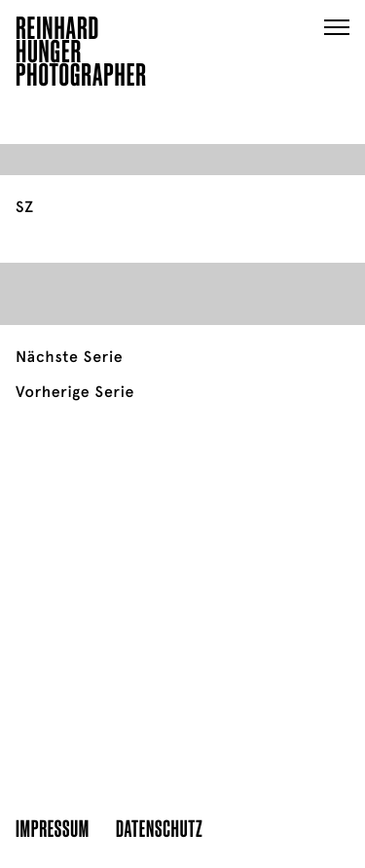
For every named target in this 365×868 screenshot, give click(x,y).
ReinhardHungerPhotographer (81, 54)
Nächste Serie (69, 357)
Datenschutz (159, 828)
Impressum (53, 828)
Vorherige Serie (75, 392)
